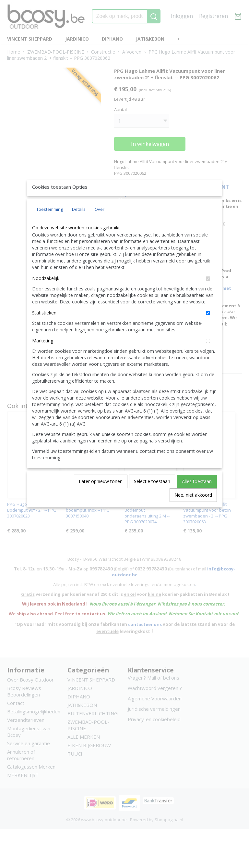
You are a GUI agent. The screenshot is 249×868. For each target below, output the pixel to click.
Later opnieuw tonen (101, 496)
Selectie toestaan (152, 496)
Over (100, 224)
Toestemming (50, 224)
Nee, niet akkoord (193, 510)
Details (79, 224)
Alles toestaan (197, 496)
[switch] (208, 294)
